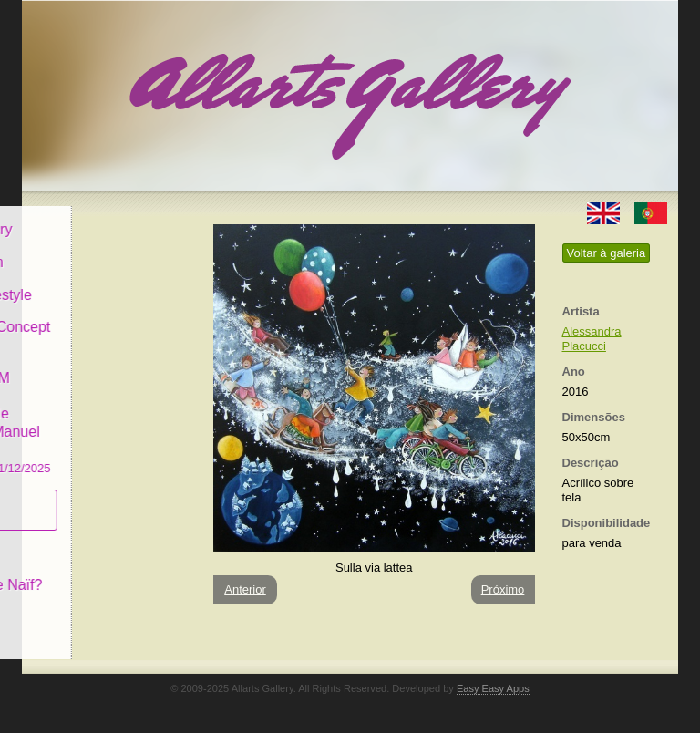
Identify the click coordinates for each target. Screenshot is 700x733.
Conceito (72, 539)
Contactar (74, 604)
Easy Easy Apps (493, 688)
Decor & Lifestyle (98, 281)
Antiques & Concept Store (107, 323)
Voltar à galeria (607, 253)
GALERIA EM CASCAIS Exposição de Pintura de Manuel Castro (108, 409)
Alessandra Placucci (592, 339)
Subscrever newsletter (81, 497)
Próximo (503, 589)
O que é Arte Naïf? (103, 572)
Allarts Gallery (88, 217)
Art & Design (84, 249)
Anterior (245, 589)
